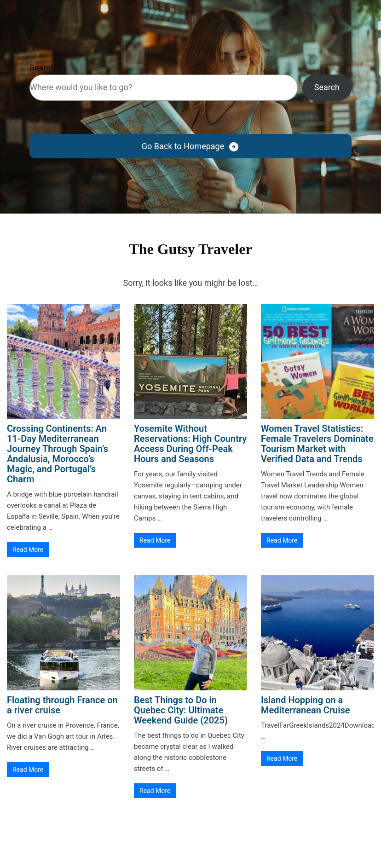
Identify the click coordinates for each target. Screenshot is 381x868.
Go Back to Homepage (183, 146)
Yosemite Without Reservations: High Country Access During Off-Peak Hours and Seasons (190, 444)
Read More (28, 550)
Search (42, 67)
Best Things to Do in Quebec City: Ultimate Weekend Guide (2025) (181, 710)
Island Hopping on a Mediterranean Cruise (306, 705)
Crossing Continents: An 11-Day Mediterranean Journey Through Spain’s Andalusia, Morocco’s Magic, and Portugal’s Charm (58, 454)
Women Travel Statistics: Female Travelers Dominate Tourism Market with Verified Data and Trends (317, 444)
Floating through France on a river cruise (62, 705)
